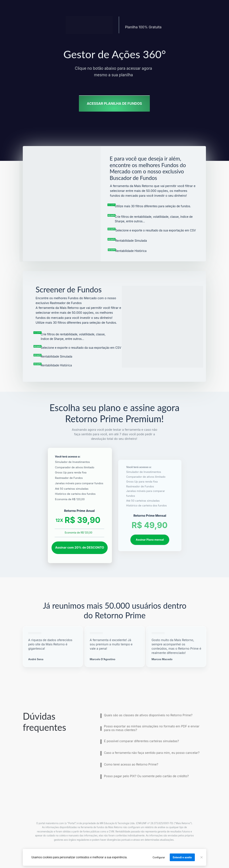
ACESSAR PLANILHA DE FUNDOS (114, 103)
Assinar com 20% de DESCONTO (80, 548)
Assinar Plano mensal (150, 539)
